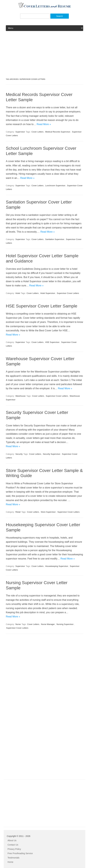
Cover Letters (37, 132)
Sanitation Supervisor (55, 239)
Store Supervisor (48, 512)
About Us (12, 840)
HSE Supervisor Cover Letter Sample (42, 306)
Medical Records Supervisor (58, 132)
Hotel (18, 293)
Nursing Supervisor (65, 624)
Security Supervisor (52, 454)
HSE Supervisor (52, 342)
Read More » (44, 124)
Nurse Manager (48, 624)
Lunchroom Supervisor (55, 186)
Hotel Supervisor (48, 293)
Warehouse (20, 396)
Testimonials (13, 858)
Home (10, 862)
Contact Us (13, 845)
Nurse (18, 624)
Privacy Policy (14, 849)
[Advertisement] (44, 56)
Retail (18, 512)
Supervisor (20, 132)
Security (19, 454)
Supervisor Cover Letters (68, 293)
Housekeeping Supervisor (57, 566)
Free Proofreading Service (20, 853)
